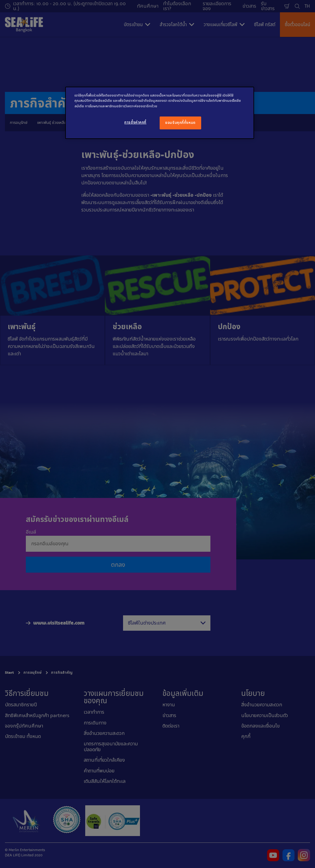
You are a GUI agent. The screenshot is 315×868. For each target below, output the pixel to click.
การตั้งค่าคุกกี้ (135, 122)
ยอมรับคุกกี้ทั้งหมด (180, 123)
